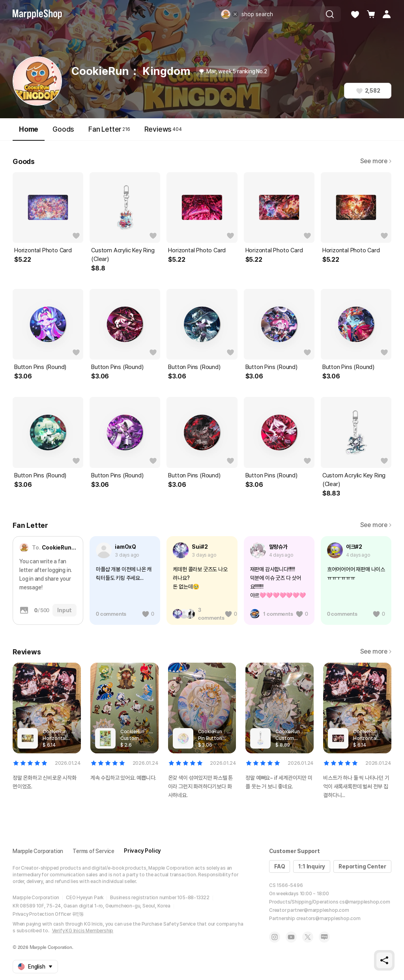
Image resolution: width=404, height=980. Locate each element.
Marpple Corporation (38, 851)
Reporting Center (362, 866)
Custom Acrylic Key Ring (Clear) (123, 255)
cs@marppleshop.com (365, 902)
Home (29, 133)
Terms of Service (94, 851)
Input (65, 610)
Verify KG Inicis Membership (83, 931)
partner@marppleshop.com (318, 910)
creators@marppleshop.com (328, 919)
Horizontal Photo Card (43, 250)
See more (376, 161)
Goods (63, 129)
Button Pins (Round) (40, 367)
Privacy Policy (142, 851)
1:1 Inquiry (312, 866)
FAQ (280, 866)
